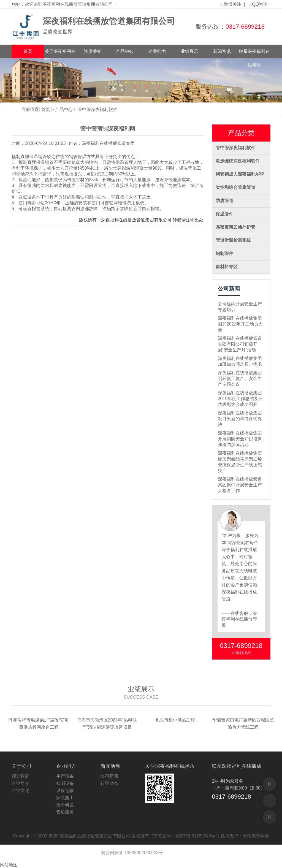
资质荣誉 (93, 51)
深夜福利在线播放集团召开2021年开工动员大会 (240, 324)
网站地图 (9, 865)
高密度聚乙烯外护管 (235, 227)
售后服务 (65, 812)
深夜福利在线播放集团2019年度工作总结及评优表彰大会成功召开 (240, 399)
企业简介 (20, 783)
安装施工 (65, 798)
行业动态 (109, 783)
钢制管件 (224, 253)
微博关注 (231, 4)
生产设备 (65, 776)
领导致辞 (20, 776)
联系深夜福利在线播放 (254, 54)
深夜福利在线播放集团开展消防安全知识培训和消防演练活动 (240, 439)
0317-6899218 (245, 27)
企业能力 (157, 51)
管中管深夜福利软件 (97, 109)
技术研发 (65, 805)
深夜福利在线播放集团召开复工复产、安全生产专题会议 (240, 379)
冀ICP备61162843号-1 (197, 836)
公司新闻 (109, 776)
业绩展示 (189, 51)
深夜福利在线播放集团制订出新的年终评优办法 (240, 419)
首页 (28, 51)
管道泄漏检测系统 (233, 240)
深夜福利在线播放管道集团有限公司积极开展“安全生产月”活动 (240, 344)
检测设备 (65, 783)
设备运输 (65, 790)
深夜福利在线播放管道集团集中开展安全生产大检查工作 (240, 485)
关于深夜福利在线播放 (60, 54)
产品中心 (125, 51)
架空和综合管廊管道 (235, 187)
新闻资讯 (222, 51)
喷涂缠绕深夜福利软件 (238, 161)
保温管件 (224, 214)
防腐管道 (224, 201)
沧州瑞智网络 (256, 836)
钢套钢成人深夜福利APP (240, 174)
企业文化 (20, 790)
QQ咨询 (258, 4)
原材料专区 (227, 267)
